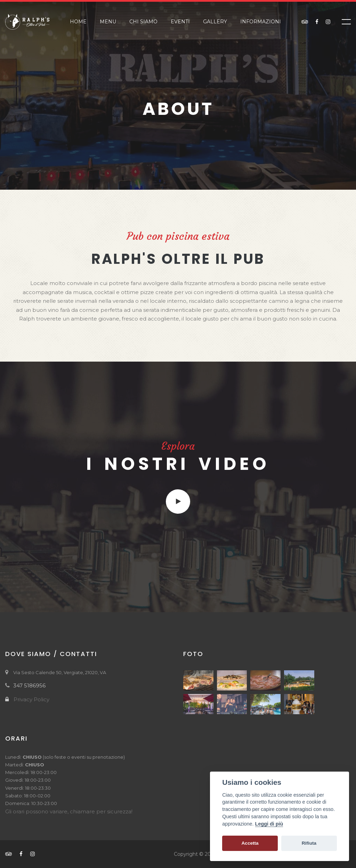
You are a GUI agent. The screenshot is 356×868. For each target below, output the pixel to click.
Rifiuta (309, 843)
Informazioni (261, 22)
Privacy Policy (31, 699)
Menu (108, 22)
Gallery (215, 22)
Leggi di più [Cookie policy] (269, 824)
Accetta (250, 843)
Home (78, 22)
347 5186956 (29, 685)
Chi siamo (143, 22)
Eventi (180, 22)
